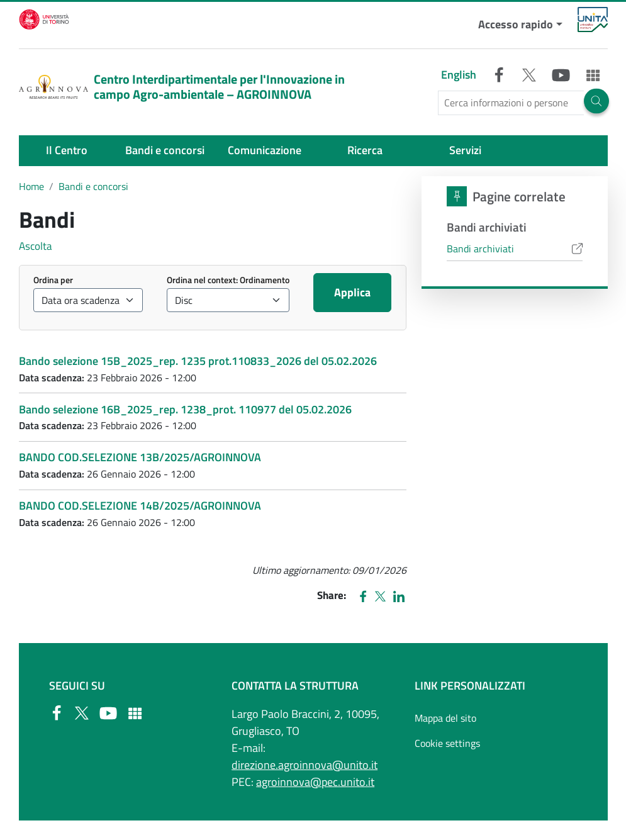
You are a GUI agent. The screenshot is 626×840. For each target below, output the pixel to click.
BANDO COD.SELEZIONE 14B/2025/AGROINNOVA (140, 506)
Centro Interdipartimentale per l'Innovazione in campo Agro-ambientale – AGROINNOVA (182, 87)
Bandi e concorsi (165, 150)
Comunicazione (265, 150)
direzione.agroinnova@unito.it (305, 765)
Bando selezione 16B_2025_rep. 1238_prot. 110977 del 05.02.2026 (185, 409)
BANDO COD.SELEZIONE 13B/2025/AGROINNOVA (140, 457)
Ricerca (365, 150)
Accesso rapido (516, 24)
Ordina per (53, 280)
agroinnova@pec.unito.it (315, 782)
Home (31, 186)
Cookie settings (447, 743)
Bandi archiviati (480, 249)
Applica (352, 292)
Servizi (465, 150)
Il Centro (67, 150)
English (459, 75)
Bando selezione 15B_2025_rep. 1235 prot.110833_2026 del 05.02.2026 (198, 361)
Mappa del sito (445, 718)
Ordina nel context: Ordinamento (228, 280)
